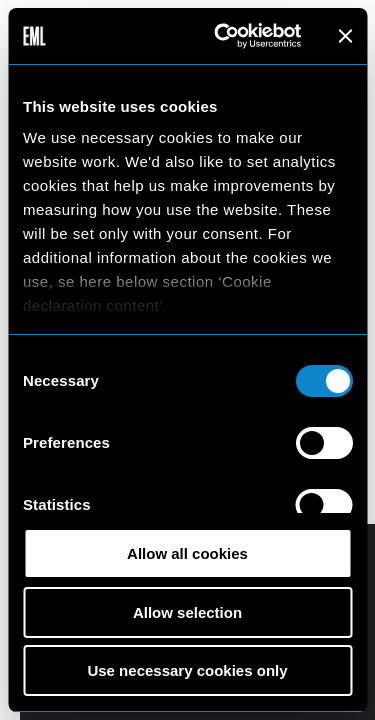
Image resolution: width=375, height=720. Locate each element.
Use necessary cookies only (187, 670)
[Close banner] (345, 36)
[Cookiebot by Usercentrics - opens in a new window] (223, 36)
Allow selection (187, 612)
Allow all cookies (187, 553)
